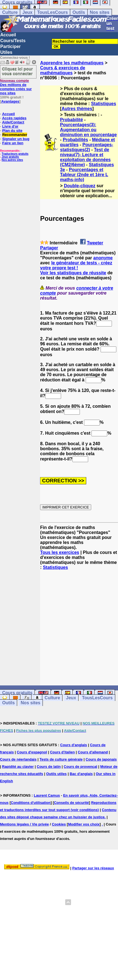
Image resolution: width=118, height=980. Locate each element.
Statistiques (103, 104)
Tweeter (95, 243)
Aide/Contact (13, 122)
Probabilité (71, 120)
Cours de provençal (81, 767)
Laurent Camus (47, 795)
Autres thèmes (77, 109)
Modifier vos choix (84, 824)
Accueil (8, 35)
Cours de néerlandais (18, 759)
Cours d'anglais (74, 745)
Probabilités (75, 140)
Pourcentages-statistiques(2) (86, 147)
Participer (11, 46)
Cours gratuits (17, 693)
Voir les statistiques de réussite (73, 273)
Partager (49, 248)
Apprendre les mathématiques (72, 63)
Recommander (15, 135)
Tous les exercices (60, 552)
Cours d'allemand (93, 752)
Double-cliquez (80, 186)
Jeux (27, 12)
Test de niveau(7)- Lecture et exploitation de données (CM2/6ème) (85, 157)
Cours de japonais (101, 759)
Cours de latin (49, 767)
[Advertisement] (79, 623)
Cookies (59, 824)
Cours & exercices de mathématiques (63, 70)
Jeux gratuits (10, 157)
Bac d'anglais (81, 774)
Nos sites (100, 12)
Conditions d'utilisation (31, 803)
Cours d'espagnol (32, 752)
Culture (10, 12)
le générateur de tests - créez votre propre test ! (76, 265)
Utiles (6, 52)
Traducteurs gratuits (15, 154)
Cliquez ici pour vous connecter (17, 71)
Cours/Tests (13, 41)
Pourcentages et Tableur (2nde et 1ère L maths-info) (84, 175)
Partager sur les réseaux (93, 868)
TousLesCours (52, 12)
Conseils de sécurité (71, 803)
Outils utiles (56, 774)
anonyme (103, 258)
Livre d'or (10, 126)
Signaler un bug (16, 139)
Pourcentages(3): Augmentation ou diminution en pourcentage (88, 130)
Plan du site (12, 131)
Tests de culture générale (61, 759)
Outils (79, 12)
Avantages (10, 101)
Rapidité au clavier (18, 767)
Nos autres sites (12, 160)
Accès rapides (14, 118)
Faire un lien (13, 143)
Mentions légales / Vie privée (24, 824)
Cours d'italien (62, 752)
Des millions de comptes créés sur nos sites (16, 87)
